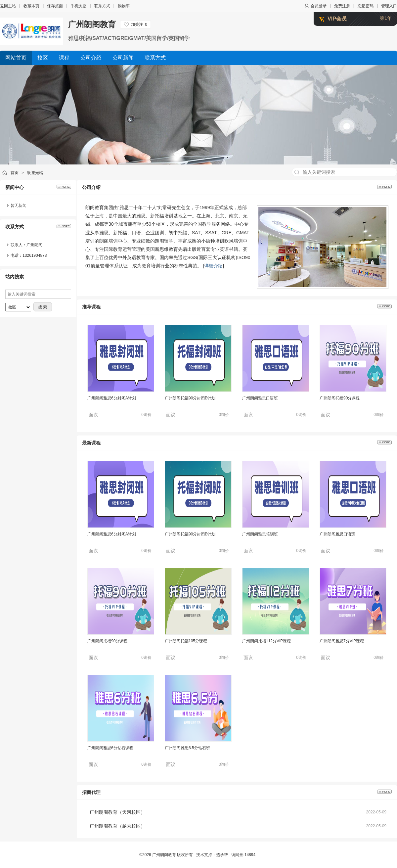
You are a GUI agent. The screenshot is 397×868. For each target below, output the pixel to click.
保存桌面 (55, 6)
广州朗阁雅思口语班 (260, 398)
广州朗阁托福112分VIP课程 (266, 641)
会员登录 (319, 6)
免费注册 (342, 6)
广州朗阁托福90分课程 (340, 398)
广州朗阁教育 (92, 24)
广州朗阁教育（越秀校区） (117, 826)
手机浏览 (78, 6)
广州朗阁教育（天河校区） (117, 812)
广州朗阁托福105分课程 (186, 641)
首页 (15, 173)
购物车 (124, 6)
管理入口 (389, 6)
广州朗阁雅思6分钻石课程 (110, 748)
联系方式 (102, 6)
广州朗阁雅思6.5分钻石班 (187, 748)
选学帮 (222, 855)
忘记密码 (366, 6)
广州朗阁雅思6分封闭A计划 (112, 398)
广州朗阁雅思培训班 (260, 534)
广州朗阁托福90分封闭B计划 (190, 398)
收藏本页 (31, 6)
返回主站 (8, 6)
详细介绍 (213, 266)
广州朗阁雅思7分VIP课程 (342, 641)
